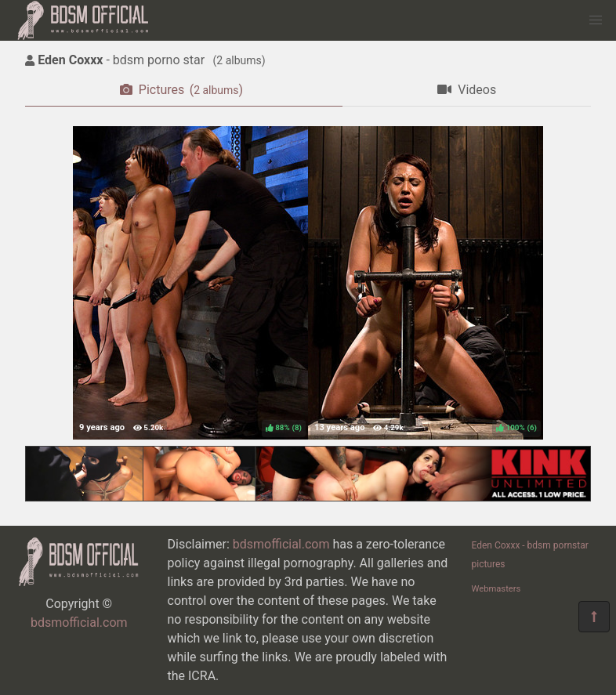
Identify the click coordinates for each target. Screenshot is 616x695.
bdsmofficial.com (79, 623)
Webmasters (496, 589)
